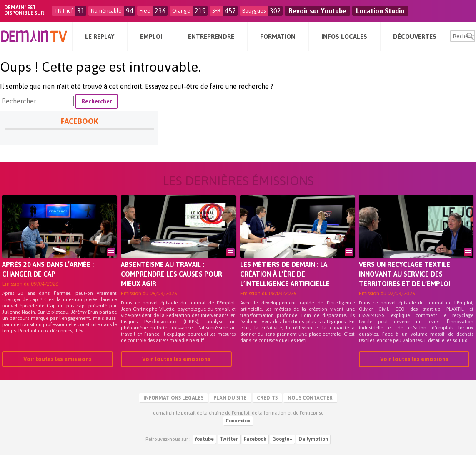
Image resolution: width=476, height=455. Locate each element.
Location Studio (380, 11)
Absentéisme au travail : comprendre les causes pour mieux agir (172, 274)
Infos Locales (344, 36)
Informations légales (173, 398)
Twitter (229, 439)
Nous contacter (310, 398)
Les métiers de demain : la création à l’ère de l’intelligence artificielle (285, 274)
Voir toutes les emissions (58, 359)
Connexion (238, 421)
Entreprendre (211, 36)
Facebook (255, 439)
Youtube (204, 439)
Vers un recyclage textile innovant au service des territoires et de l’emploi (405, 274)
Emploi (151, 36)
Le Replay (100, 36)
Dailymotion (313, 439)
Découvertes (415, 36)
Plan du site (230, 398)
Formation (278, 36)
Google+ (282, 439)
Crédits (267, 398)
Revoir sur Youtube (317, 11)
